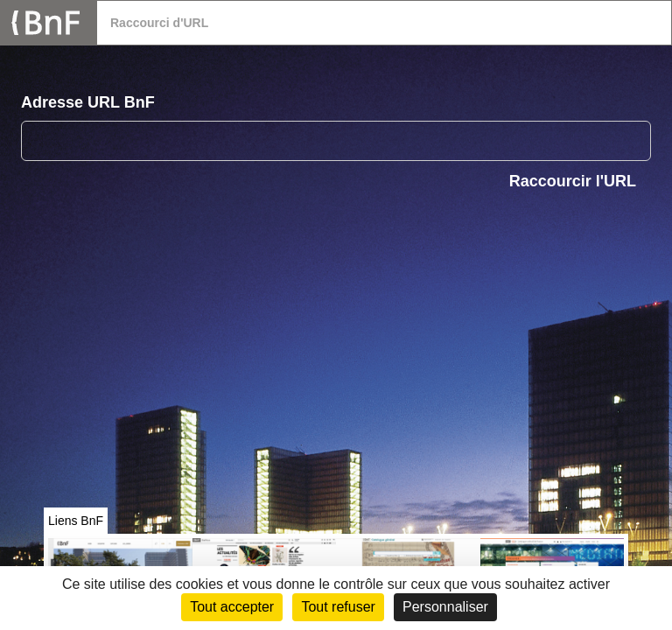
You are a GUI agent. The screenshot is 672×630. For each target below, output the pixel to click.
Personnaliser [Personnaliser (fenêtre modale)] (445, 607)
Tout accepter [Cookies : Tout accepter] (232, 607)
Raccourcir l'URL (573, 181)
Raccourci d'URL (159, 23)
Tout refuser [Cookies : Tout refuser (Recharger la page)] (338, 607)
